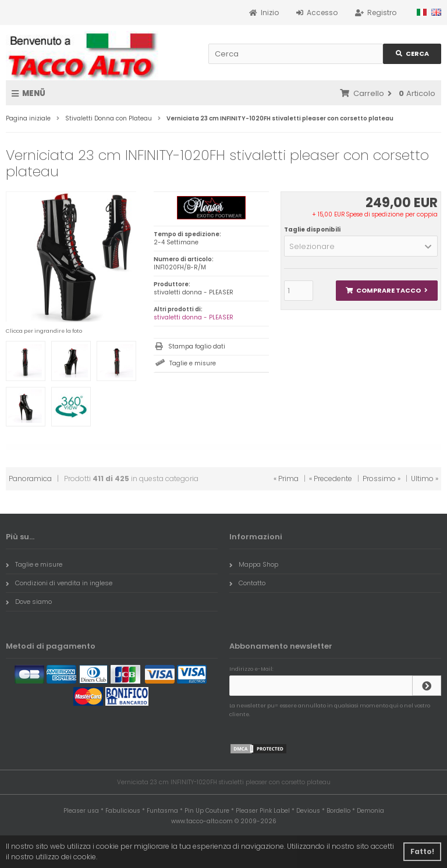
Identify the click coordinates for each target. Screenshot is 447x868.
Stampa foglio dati (197, 346)
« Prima (286, 479)
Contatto (247, 583)
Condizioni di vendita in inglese (59, 583)
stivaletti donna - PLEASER (194, 317)
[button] (361, 246)
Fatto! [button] (422, 851)
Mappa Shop (254, 564)
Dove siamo (29, 602)
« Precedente (331, 479)
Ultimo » (425, 479)
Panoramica (30, 479)
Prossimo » (382, 479)
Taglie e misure (193, 363)
